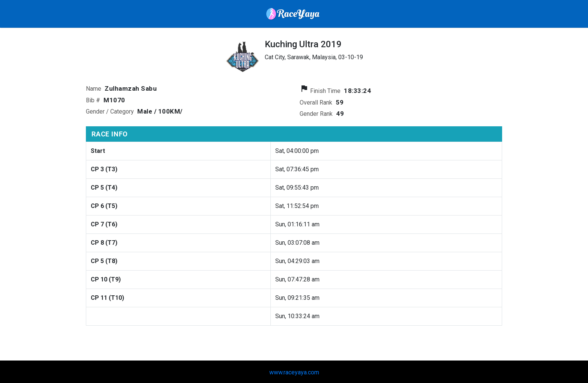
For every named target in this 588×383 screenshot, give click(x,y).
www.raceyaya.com (294, 372)
